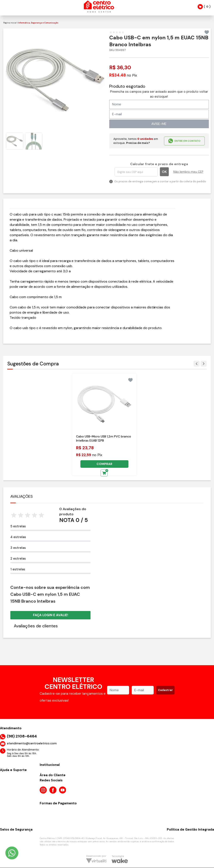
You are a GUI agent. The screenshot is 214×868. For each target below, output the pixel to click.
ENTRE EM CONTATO (184, 141)
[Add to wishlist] (207, 32)
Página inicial (10, 23)
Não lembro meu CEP (188, 172)
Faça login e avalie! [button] (51, 615)
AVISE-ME (159, 124)
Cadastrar (165, 690)
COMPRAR (104, 464)
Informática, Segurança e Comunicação (38, 23)
